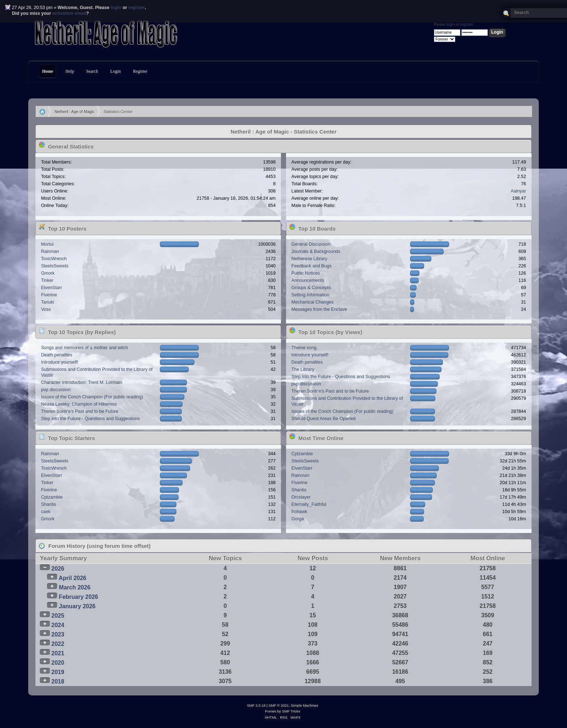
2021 (58, 653)
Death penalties (57, 355)
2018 (58, 682)
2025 (58, 616)
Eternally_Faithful (309, 504)
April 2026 (72, 578)
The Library (303, 369)
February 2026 (79, 597)
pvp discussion (56, 390)
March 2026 (75, 587)
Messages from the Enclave (319, 309)
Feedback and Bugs (312, 266)
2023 (58, 634)
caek (46, 512)
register (137, 8)
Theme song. (305, 348)
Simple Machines (304, 705)
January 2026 (77, 606)
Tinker (47, 280)
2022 (58, 644)
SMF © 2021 (279, 705)
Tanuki (47, 302)
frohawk (299, 512)
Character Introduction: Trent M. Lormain (82, 382)
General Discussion (311, 244)
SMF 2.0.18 (256, 705)
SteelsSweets (55, 266)
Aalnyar (518, 191)
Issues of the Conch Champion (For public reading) (92, 397)
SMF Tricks (291, 711)
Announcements (308, 280)
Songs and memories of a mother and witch (84, 348)
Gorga (298, 519)
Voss (46, 309)
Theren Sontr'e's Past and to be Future (80, 411)
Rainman (50, 251)
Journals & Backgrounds (316, 251)
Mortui (47, 244)
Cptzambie (52, 497)
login (116, 8)
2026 (58, 569)
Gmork (48, 273)
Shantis (48, 504)
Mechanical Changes (312, 302)
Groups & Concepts (311, 288)
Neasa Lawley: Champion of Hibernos (79, 404)
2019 (58, 672)
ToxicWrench (54, 259)
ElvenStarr (51, 288)
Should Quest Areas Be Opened (323, 419)
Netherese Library (309, 259)
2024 (58, 625)
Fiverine (49, 295)
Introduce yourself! (59, 362)
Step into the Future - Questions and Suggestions (90, 419)
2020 (58, 663)
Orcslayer (301, 497)
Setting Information (310, 295)
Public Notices (306, 273)
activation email (69, 13)
